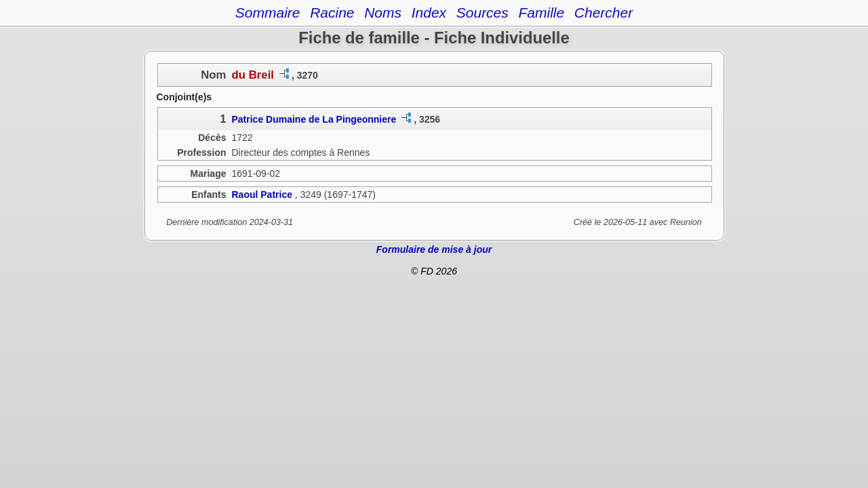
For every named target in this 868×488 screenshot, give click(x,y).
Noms (383, 13)
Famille (541, 13)
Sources (482, 13)
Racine (332, 13)
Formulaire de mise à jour (434, 249)
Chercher (604, 13)
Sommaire (268, 13)
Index (429, 13)
